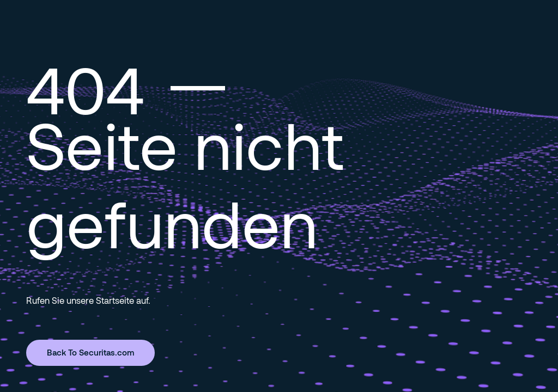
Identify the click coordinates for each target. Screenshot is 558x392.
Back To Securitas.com (90, 352)
